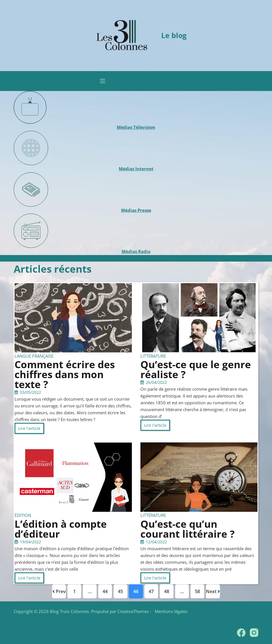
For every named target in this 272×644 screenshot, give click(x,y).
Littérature (153, 356)
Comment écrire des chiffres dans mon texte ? (65, 374)
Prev (59, 591)
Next (213, 591)
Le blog (174, 35)
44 (105, 591)
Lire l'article (29, 428)
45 (120, 591)
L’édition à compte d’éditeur (61, 529)
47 (151, 591)
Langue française (34, 356)
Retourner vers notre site (141, 81)
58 (197, 591)
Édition (23, 515)
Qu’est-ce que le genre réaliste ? (196, 369)
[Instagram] (254, 633)
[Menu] (103, 81)
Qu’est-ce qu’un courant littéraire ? (188, 529)
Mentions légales (170, 611)
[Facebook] (241, 633)
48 (167, 591)
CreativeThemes (133, 611)
